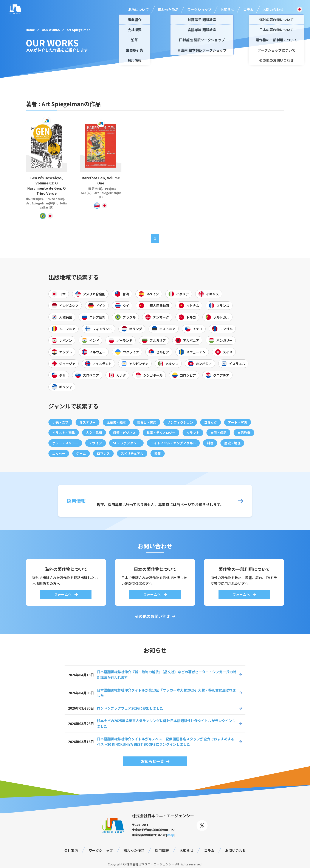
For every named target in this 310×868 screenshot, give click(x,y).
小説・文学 (60, 422)
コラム (248, 9)
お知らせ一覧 (152, 761)
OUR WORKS (51, 30)
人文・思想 (94, 433)
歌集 (158, 453)
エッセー (59, 453)
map (171, 835)
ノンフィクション (180, 422)
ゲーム (81, 453)
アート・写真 (238, 422)
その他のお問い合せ (152, 616)
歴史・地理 (232, 443)
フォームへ (63, 594)
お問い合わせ (273, 9)
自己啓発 (244, 433)
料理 (210, 443)
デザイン (96, 443)
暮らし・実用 (147, 422)
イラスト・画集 (64, 433)
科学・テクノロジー (161, 433)
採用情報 (162, 850)
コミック (211, 422)
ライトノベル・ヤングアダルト (173, 443)
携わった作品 (168, 9)
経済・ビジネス (124, 433)
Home (30, 30)
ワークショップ (199, 9)
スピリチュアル (132, 453)
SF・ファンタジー (126, 443)
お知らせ (227, 9)
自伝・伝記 (218, 433)
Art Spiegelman (79, 30)
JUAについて (139, 9)
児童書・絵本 (116, 422)
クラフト (193, 433)
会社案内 (71, 850)
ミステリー (88, 422)
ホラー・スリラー (65, 443)
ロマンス (103, 453)
